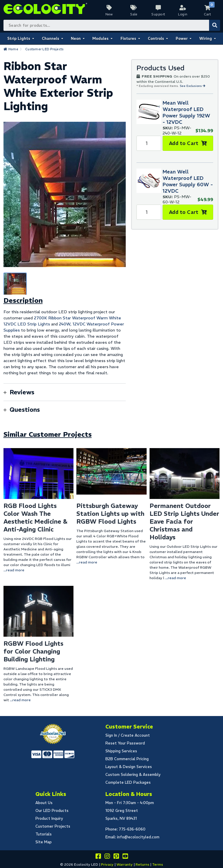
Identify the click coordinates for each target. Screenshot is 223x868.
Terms (158, 864)
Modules (100, 39)
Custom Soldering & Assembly (133, 775)
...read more (14, 570)
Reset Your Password (125, 743)
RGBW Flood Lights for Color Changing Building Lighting (33, 651)
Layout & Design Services (129, 767)
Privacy (107, 864)
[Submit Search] (215, 25)
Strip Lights (19, 39)
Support (158, 14)
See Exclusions (191, 86)
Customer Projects (53, 826)
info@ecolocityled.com (138, 837)
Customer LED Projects (44, 49)
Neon (76, 39)
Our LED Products (52, 811)
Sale (134, 14)
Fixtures (128, 39)
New (109, 14)
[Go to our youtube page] (125, 857)
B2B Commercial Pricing (127, 759)
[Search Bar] (112, 25)
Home (13, 49)
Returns (142, 864)
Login (183, 14)
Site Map (44, 842)
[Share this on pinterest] (116, 857)
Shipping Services (121, 751)
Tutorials (44, 834)
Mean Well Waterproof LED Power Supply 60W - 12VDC (188, 181)
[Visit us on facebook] (98, 857)
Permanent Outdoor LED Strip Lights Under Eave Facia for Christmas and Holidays (184, 521)
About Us (44, 803)
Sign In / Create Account (128, 735)
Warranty (125, 864)
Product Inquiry (49, 818)
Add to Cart (184, 143)
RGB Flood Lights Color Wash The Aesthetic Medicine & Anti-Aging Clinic (35, 518)
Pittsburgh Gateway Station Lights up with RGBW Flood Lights (110, 514)
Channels (51, 39)
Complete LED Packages (128, 782)
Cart (207, 14)
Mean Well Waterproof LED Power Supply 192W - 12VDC (186, 112)
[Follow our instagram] (107, 857)
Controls (156, 39)
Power (182, 39)
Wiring (206, 39)
